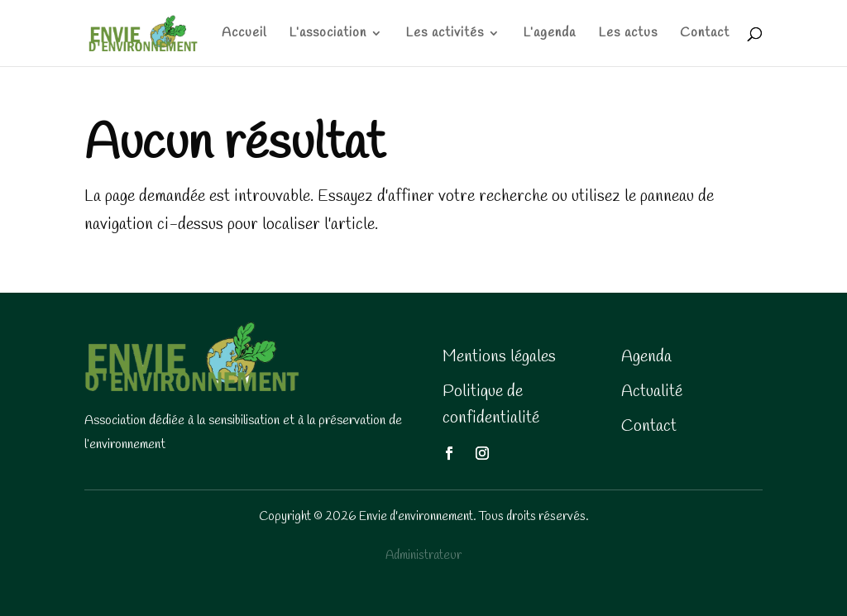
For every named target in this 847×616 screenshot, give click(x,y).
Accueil (244, 34)
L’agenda (549, 34)
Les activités (445, 34)
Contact (705, 34)
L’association (328, 34)
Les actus (628, 34)
